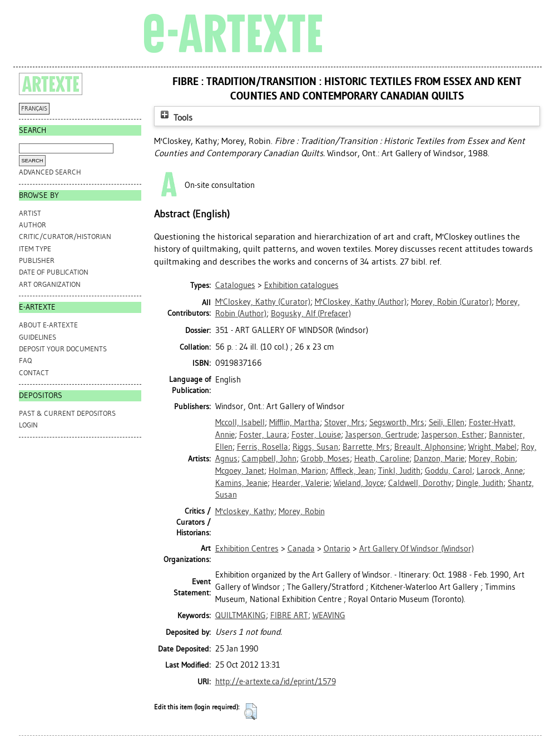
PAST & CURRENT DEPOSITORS (67, 413)
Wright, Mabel (492, 447)
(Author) (361, 302)
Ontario (337, 549)
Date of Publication (54, 272)
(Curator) (263, 302)
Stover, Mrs (345, 422)
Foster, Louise (316, 435)
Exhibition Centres (247, 549)
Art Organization (50, 284)
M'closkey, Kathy (245, 511)
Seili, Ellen (447, 422)
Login (28, 425)
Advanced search (50, 172)
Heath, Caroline (382, 459)
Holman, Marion (297, 471)
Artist (30, 213)
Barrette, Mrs (366, 447)
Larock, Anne (500, 471)
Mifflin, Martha (294, 422)
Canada (301, 549)
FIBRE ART (289, 615)
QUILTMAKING (241, 615)
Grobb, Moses (325, 459)
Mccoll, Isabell (240, 422)
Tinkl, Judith (399, 471)
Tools (175, 118)
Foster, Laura (263, 435)
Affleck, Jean (352, 471)
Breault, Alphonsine (429, 447)
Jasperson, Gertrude (381, 435)
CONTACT (34, 373)
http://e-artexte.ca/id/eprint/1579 (276, 682)
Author (33, 225)
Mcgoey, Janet (240, 471)
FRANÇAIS (34, 109)
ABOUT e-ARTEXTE (48, 325)
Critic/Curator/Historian (65, 237)
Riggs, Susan (315, 447)
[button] (251, 712)
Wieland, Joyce (359, 483)
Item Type (35, 249)
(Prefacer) (311, 314)
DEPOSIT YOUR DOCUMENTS (63, 349)
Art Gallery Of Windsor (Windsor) (417, 549)
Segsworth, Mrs (397, 422)
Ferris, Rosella (262, 447)
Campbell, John (269, 459)
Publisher (37, 260)
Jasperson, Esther (453, 435)
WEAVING (329, 615)
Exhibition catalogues (301, 285)
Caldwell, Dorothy (420, 483)
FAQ (25, 360)
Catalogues (235, 285)
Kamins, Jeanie (241, 483)
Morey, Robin (492, 459)
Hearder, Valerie (301, 483)
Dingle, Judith (480, 483)
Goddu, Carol (449, 471)
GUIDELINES (38, 337)
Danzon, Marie (439, 459)
